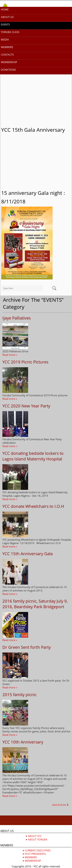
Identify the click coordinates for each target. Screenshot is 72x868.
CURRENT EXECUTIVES (38, 850)
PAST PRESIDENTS (35, 854)
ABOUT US (7, 17)
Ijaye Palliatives (17, 318)
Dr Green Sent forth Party (27, 647)
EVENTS (5, 24)
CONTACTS (7, 55)
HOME (5, 9)
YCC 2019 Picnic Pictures (25, 362)
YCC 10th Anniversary (23, 742)
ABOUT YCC (35, 836)
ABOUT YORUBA (38, 839)
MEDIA (5, 40)
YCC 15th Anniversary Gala (28, 554)
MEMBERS (7, 47)
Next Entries (60, 805)
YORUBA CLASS (10, 32)
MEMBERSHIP (9, 62)
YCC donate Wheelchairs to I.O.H (33, 506)
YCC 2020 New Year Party (26, 406)
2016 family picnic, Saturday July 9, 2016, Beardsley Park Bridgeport (35, 604)
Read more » (10, 355)
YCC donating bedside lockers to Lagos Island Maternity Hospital (33, 456)
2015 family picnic (19, 694)
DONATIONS (8, 70)
